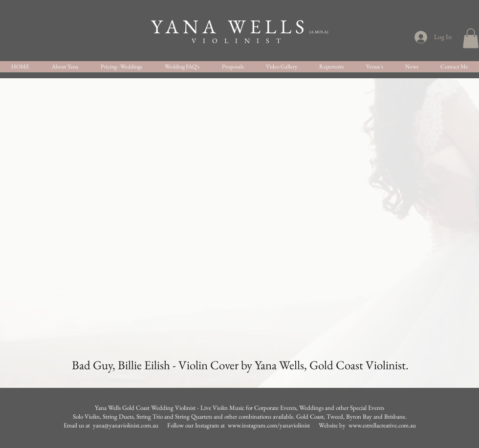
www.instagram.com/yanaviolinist (270, 425)
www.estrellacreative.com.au (382, 425)
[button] (471, 38)
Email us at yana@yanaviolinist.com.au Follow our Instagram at (146, 425)
